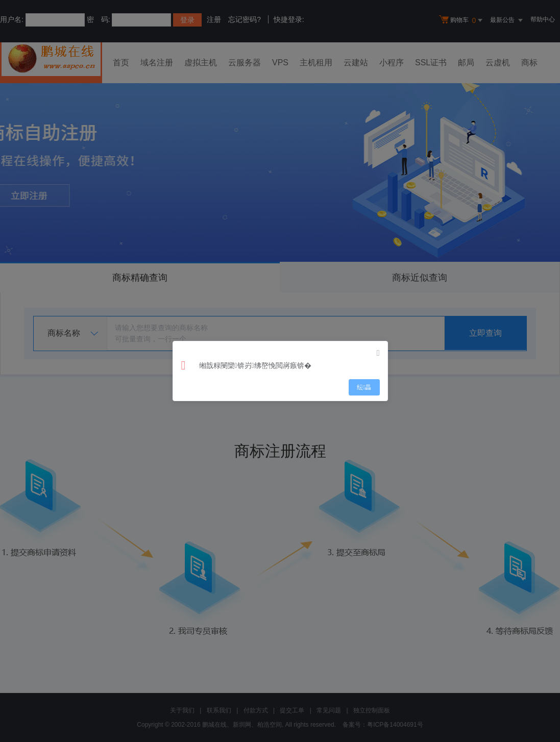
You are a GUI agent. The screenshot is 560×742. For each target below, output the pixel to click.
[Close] (378, 353)
